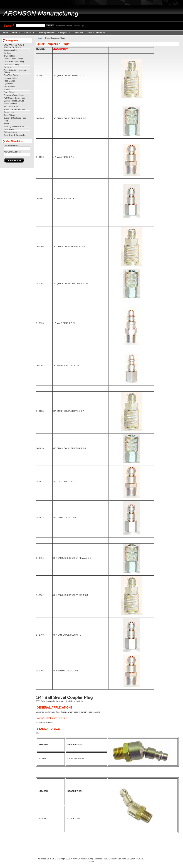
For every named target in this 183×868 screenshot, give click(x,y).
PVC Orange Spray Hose (14, 98)
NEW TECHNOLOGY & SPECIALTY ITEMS (14, 46)
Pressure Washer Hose (14, 95)
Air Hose (7, 53)
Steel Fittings (9, 115)
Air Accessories (10, 50)
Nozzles (7, 89)
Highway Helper (10, 78)
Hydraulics (8, 84)
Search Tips (79, 26)
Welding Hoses (10, 132)
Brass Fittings (9, 56)
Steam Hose (9, 112)
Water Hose (9, 129)
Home (39, 38)
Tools (6, 121)
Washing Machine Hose (14, 126)
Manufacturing (41, 13)
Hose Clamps (9, 81)
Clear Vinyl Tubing (11, 64)
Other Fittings (9, 92)
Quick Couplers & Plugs (14, 101)
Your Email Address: (12, 152)
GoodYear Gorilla (11, 75)
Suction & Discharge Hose (15, 118)
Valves (6, 124)
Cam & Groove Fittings (13, 59)
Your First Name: (11, 145)
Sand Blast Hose (11, 106)
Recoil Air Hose (10, 104)
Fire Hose (8, 67)
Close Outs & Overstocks (14, 135)
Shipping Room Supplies (14, 109)
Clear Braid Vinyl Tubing (14, 62)
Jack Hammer (10, 87)
